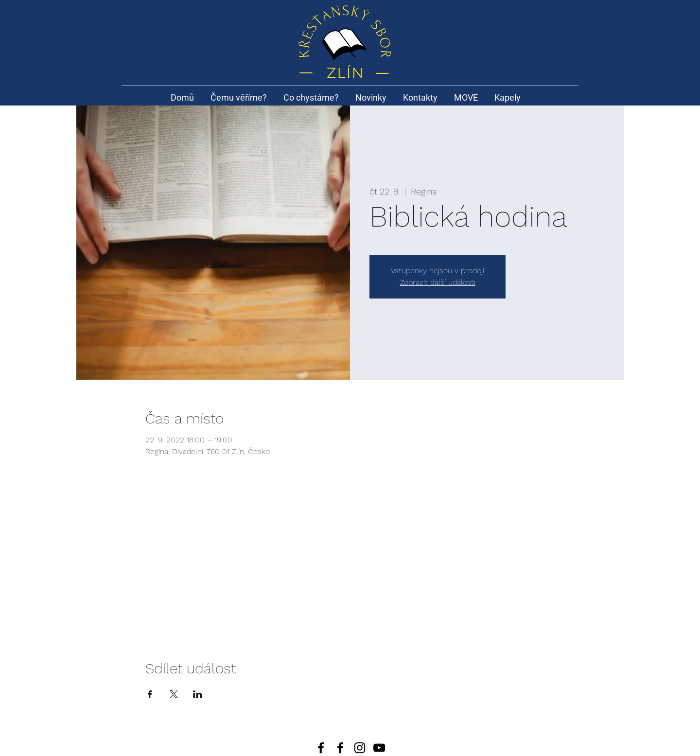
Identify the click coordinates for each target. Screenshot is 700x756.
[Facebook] (321, 748)
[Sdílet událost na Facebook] (150, 694)
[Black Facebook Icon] (340, 748)
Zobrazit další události (438, 282)
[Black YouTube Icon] (379, 748)
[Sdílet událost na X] (174, 694)
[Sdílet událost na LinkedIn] (198, 694)
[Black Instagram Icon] (360, 748)
